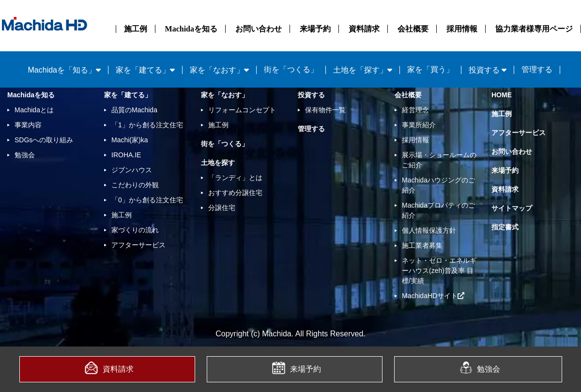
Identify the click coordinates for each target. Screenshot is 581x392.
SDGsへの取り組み (44, 140)
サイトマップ (512, 208)
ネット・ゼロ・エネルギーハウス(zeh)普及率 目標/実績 (439, 271)
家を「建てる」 (128, 95)
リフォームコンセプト (242, 110)
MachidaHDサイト (433, 296)
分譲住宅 (222, 208)
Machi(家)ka (130, 140)
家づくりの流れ (135, 230)
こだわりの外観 (135, 185)
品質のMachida (134, 110)
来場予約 (315, 29)
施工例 (136, 29)
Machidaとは (34, 110)
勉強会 (480, 368)
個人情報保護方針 (429, 230)
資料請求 (364, 29)
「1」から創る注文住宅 (147, 125)
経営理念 (415, 110)
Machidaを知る (191, 29)
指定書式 (505, 227)
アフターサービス (138, 245)
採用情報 (462, 29)
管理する (537, 69)
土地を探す (218, 163)
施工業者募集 (422, 245)
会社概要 (413, 29)
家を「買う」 (430, 69)
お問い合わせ (259, 29)
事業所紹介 (419, 125)
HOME (502, 95)
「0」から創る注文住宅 (147, 200)
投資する (311, 95)
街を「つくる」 (291, 69)
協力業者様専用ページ (534, 29)
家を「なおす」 (225, 95)
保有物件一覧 (325, 110)
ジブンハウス (132, 170)
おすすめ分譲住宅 (235, 193)
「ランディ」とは (235, 178)
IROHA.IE (126, 155)
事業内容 (28, 125)
